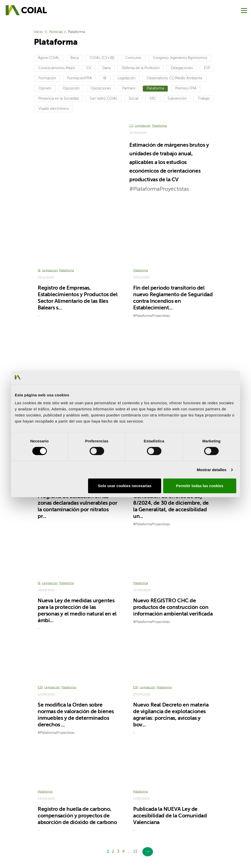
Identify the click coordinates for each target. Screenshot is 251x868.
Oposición (71, 88)
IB (105, 78)
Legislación (127, 78)
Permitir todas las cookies (200, 486)
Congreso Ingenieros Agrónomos (180, 58)
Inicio (38, 32)
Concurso (134, 58)
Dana (106, 68)
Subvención (177, 99)
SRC (153, 99)
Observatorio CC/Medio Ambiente (175, 78)
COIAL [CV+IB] (102, 58)
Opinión (45, 88)
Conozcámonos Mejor (57, 68)
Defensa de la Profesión (141, 68)
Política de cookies (145, 840)
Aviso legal (75, 840)
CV (89, 68)
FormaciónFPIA (80, 78)
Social (133, 99)
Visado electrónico (54, 109)
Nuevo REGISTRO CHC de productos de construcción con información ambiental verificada (173, 572)
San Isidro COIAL (104, 99)
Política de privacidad (107, 840)
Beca (75, 58)
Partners (129, 88)
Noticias (56, 32)
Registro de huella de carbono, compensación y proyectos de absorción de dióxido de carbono (77, 774)
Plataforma (155, 88)
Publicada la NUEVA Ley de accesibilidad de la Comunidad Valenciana (170, 774)
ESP (207, 68)
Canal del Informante (109, 847)
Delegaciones (182, 68)
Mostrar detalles (212, 470)
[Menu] (244, 11)
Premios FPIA (186, 88)
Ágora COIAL (49, 58)
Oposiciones (101, 88)
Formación (47, 78)
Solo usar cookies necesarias (125, 486)
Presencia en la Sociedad (59, 99)
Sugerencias (76, 847)
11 (135, 809)
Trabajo (204, 99)
